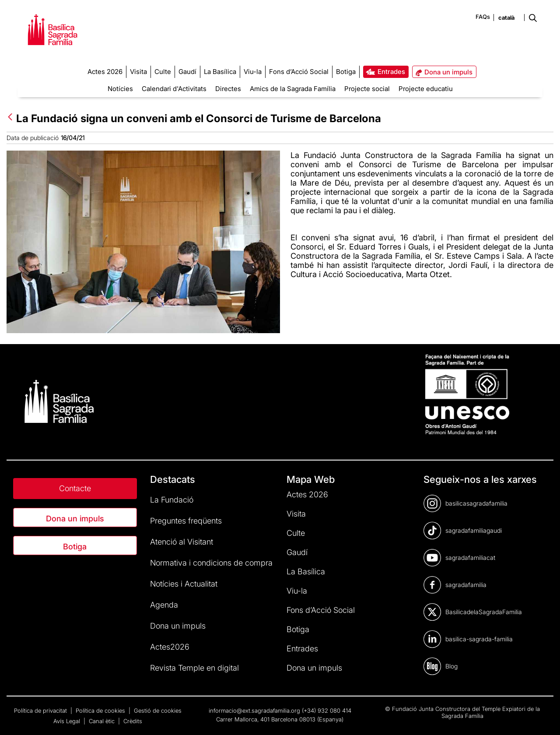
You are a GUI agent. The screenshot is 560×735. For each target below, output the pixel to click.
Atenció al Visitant (182, 542)
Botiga (75, 547)
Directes (228, 89)
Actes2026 (170, 647)
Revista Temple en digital (194, 668)
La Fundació (172, 500)
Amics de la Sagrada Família (293, 89)
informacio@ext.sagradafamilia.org (254, 710)
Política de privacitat (41, 710)
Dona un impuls (75, 519)
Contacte (75, 488)
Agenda (164, 605)
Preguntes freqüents (186, 521)
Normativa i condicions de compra (211, 563)
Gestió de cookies (158, 710)
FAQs (483, 17)
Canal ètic (103, 721)
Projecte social (367, 89)
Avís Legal (68, 721)
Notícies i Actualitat (184, 584)
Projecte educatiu (426, 89)
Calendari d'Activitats (174, 89)
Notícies (120, 89)
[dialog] (544, 717)
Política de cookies (101, 710)
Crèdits (133, 721)
